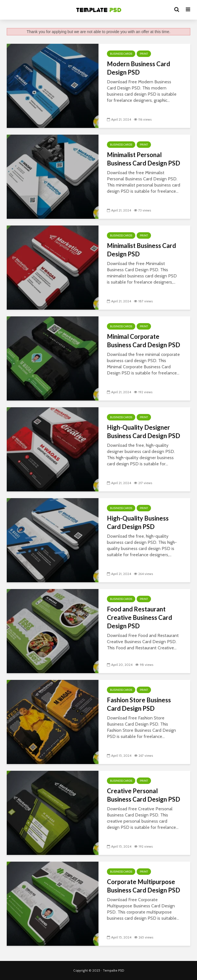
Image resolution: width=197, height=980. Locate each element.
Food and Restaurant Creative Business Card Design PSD (139, 617)
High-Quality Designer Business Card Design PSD (144, 432)
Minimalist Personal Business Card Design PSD (144, 159)
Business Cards (121, 54)
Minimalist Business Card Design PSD (141, 250)
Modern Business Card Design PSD (138, 68)
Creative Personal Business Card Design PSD (144, 795)
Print (144, 54)
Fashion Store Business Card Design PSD (139, 704)
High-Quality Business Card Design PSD (138, 522)
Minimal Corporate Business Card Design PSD (144, 341)
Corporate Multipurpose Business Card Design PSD (144, 886)
